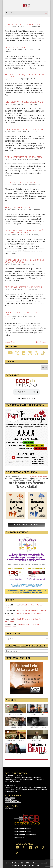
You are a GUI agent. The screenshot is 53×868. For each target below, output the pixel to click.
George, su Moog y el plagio (20, 182)
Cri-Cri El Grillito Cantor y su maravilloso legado (22, 313)
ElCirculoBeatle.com (13, 776)
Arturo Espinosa (11, 800)
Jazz (29, 26)
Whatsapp (9, 808)
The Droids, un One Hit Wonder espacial (31, 610)
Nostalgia (31, 317)
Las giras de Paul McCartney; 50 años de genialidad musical (25, 231)
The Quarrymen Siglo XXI (19, 208)
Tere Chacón (10, 798)
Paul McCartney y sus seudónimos (24, 157)
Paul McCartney (34, 159)
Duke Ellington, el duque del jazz (24, 24)
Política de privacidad (38, 863)
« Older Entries (11, 342)
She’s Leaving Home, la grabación (24, 287)
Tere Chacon (12, 26)
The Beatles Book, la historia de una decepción (25, 76)
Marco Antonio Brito (13, 802)
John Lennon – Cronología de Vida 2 (25, 129)
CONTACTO (16, 865)
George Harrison (34, 184)
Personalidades (38, 26)
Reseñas (31, 264)
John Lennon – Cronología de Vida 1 (25, 102)
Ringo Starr (33, 49)
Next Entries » (41, 342)
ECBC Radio (10, 786)
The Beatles (32, 79)
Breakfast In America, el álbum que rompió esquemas (25, 261)
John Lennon (33, 104)
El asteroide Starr (15, 47)
